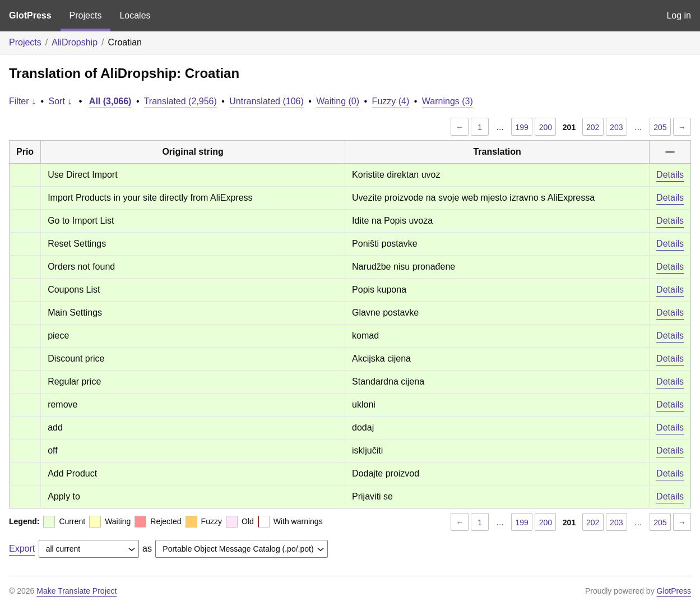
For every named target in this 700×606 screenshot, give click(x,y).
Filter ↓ (22, 101)
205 (660, 127)
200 (546, 127)
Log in (679, 15)
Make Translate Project (77, 591)
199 (522, 127)
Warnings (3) (448, 101)
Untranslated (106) (266, 101)
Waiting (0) (338, 101)
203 (616, 127)
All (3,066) (110, 101)
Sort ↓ (61, 101)
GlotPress (30, 15)
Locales (135, 15)
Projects (86, 15)
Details (670, 175)
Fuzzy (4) (391, 101)
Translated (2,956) (180, 101)
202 (593, 127)
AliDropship (75, 42)
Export (22, 549)
